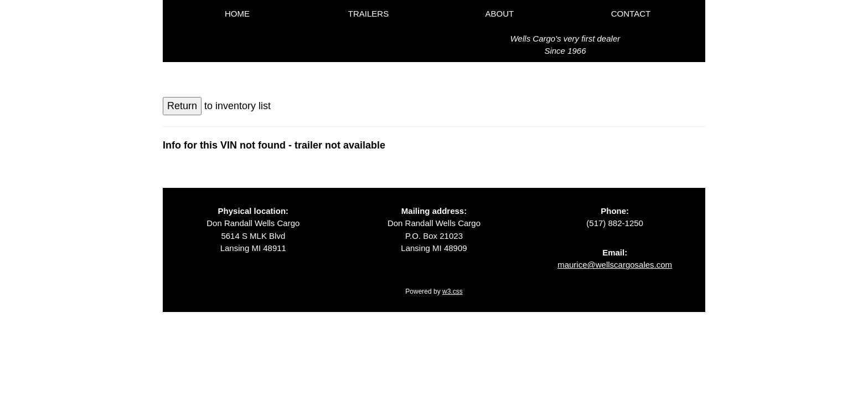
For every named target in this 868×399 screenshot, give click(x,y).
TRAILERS (368, 14)
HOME (237, 14)
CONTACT (631, 14)
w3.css (453, 291)
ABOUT (500, 14)
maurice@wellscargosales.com (615, 265)
